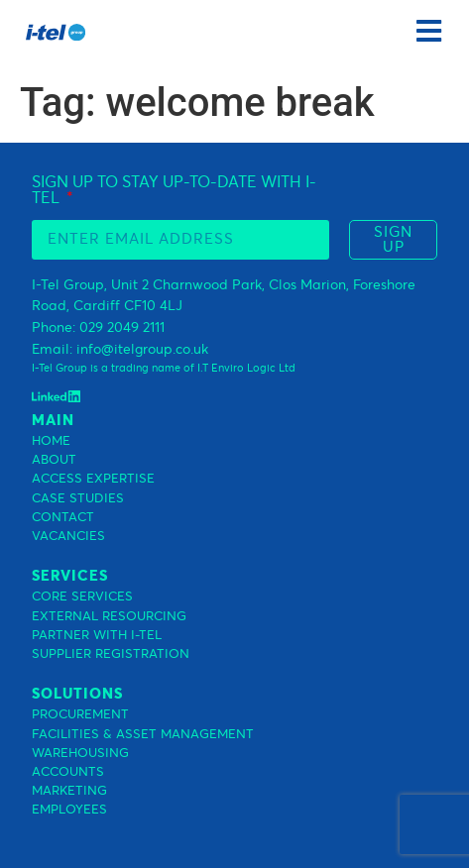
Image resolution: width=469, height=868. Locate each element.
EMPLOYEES (69, 810)
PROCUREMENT (80, 715)
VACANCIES (68, 537)
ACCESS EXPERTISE (93, 479)
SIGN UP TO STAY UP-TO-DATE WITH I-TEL (174, 190)
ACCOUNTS (68, 772)
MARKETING (69, 791)
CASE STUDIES (78, 499)
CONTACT (63, 518)
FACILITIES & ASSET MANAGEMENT (143, 735)
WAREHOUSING (80, 754)
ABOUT (54, 460)
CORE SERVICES (82, 597)
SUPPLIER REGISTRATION (111, 654)
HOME (51, 441)
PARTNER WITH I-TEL (97, 636)
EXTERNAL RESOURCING (109, 617)
